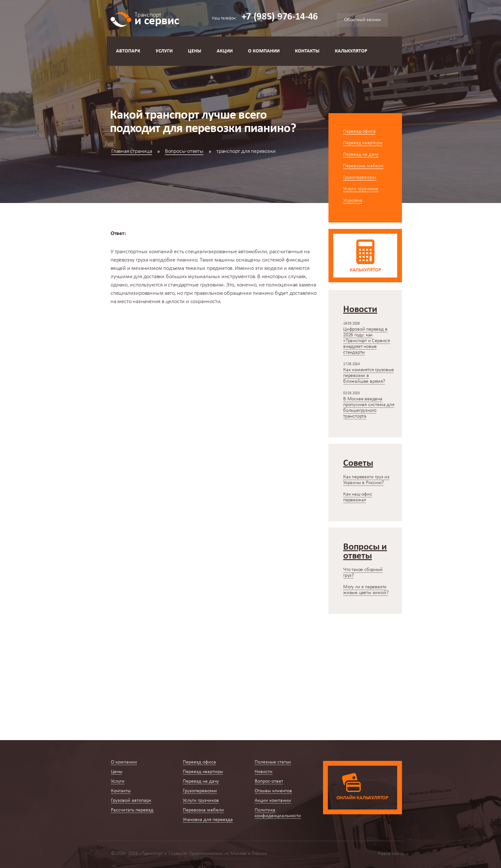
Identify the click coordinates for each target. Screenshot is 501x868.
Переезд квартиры (363, 143)
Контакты (307, 51)
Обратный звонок (362, 20)
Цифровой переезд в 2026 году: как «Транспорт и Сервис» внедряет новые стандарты (367, 341)
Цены (195, 51)
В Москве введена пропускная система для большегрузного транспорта (369, 408)
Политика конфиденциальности (278, 813)
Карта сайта (391, 854)
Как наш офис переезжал (358, 497)
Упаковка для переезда (208, 820)
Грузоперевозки (360, 177)
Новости (264, 772)
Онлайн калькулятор (362, 798)
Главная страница (132, 151)
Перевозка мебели (363, 166)
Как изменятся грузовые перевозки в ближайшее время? (369, 376)
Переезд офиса (359, 131)
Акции (225, 51)
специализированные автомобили (226, 252)
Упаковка (353, 200)
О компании (264, 51)
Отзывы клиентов (273, 791)
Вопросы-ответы (184, 151)
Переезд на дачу (361, 154)
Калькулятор (351, 51)
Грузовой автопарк (131, 801)
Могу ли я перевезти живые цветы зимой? (366, 590)
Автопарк (128, 51)
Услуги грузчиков (361, 189)
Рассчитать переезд (132, 810)
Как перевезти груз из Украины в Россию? (366, 480)
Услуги (164, 51)
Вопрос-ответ (269, 781)
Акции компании (273, 801)
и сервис (157, 18)
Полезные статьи (273, 762)
